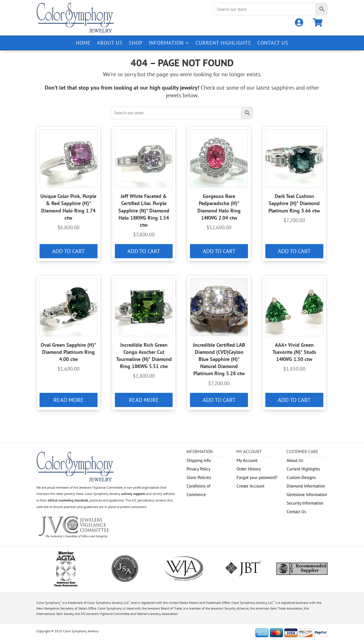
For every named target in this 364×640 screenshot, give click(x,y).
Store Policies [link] (199, 477)
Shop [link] (136, 44)
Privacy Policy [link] (198, 469)
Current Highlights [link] (223, 44)
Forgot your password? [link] (257, 477)
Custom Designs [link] (301, 477)
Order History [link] (249, 469)
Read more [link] (69, 400)
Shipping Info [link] (199, 460)
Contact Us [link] (273, 44)
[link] (299, 24)
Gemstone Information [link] (307, 495)
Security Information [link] (305, 503)
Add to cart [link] (68, 251)
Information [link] (166, 44)
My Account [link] (247, 460)
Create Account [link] (251, 486)
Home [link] (83, 44)
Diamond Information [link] (306, 486)
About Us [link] (110, 44)
